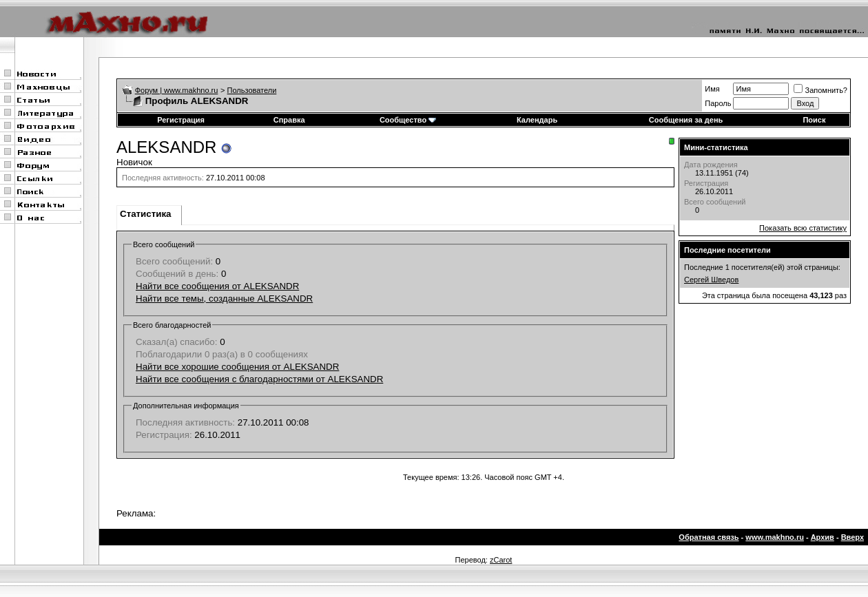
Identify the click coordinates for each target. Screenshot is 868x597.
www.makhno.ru (775, 537)
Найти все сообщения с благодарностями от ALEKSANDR (259, 379)
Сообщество (408, 120)
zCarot (501, 560)
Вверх (852, 537)
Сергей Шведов (711, 280)
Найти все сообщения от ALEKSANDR (217, 286)
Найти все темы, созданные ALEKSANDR (224, 298)
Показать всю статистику (803, 228)
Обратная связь (709, 537)
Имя (712, 89)
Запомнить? (820, 90)
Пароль (718, 103)
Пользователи (252, 90)
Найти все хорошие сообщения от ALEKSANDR (237, 367)
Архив (823, 537)
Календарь (537, 120)
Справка (289, 120)
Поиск (814, 120)
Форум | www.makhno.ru (177, 90)
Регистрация (181, 120)
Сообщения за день (686, 120)
